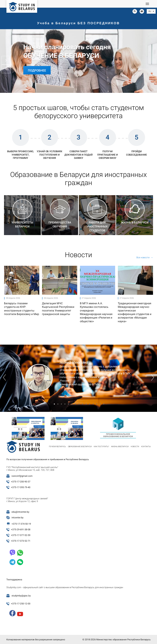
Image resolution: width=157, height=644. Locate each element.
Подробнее (37, 70)
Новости (135, 447)
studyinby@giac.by (21, 596)
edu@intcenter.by (20, 512)
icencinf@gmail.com (22, 476)
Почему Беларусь (57, 447)
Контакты (146, 447)
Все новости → (145, 257)
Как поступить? (101, 447)
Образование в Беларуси (80, 447)
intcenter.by (17, 518)
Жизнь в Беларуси (120, 447)
